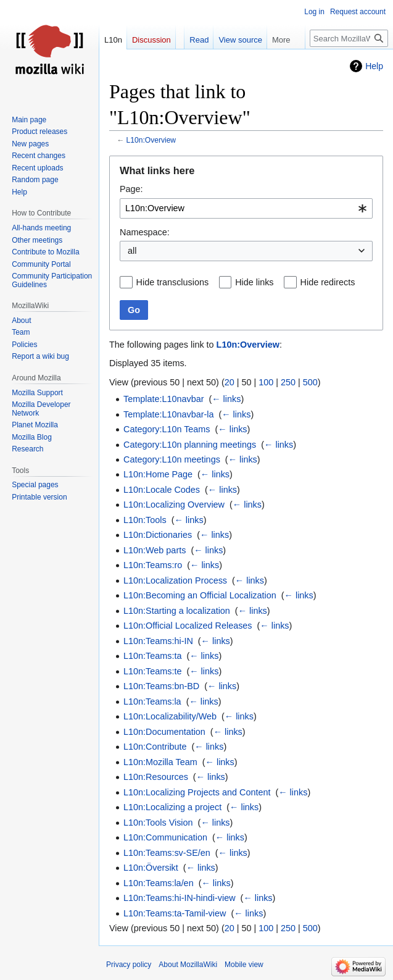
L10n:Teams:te (152, 671)
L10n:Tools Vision (158, 823)
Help (374, 66)
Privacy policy (129, 965)
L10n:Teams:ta (152, 656)
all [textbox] (132, 251)
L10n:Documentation (164, 732)
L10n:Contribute (155, 747)
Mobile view (244, 965)
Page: (131, 189)
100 (266, 382)
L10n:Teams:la (152, 701)
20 (230, 382)
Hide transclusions (173, 282)
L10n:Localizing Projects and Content (197, 792)
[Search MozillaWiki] (349, 38)
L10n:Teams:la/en (159, 883)
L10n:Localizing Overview (174, 505)
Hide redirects (328, 282)
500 (310, 382)
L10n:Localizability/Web (170, 716)
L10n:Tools (145, 520)
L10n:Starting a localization (177, 611)
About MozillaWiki (188, 965)
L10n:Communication (165, 837)
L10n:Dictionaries (158, 535)
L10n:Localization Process (175, 580)
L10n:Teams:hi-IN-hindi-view (180, 898)
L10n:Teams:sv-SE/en (167, 853)
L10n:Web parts (155, 550)
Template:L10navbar (163, 399)
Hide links (254, 282)
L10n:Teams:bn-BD (161, 686)
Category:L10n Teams (167, 429)
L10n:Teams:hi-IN (158, 641)
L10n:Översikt (151, 868)
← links (226, 399)
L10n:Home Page (158, 474)
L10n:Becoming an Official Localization (200, 595)
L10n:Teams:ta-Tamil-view (175, 913)
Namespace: (145, 232)
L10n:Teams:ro (153, 565)
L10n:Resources (156, 777)
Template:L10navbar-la (168, 414)
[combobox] (246, 208)
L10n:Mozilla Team (160, 762)
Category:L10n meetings (172, 459)
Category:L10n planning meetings (190, 445)
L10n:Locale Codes (162, 490)
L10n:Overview (151, 140)
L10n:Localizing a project (172, 807)
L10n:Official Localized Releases (188, 626)
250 (288, 382)
